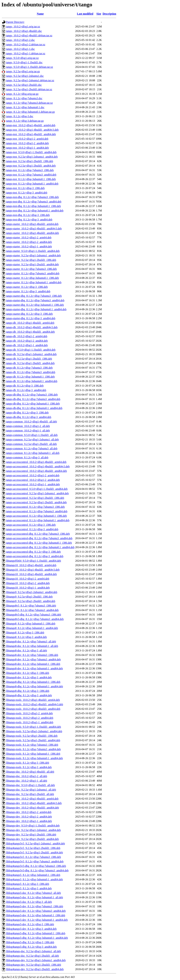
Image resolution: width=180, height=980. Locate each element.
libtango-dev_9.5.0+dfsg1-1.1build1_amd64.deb (33, 826)
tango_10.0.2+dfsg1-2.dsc (20, 40)
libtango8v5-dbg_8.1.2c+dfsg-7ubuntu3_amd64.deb (35, 619)
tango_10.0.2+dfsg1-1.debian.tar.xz (26, 53)
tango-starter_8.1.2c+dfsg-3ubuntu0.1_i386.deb (32, 278)
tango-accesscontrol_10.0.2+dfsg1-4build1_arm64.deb (36, 462)
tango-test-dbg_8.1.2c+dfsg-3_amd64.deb (29, 220)
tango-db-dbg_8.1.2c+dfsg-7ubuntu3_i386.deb (32, 395)
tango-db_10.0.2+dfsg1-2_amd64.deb (27, 341)
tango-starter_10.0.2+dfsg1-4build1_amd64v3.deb (34, 229)
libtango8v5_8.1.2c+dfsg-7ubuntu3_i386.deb (31, 606)
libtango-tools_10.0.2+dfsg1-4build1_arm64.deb (33, 700)
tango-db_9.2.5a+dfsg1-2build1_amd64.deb (30, 363)
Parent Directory (15, 22)
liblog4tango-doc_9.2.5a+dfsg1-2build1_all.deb (32, 956)
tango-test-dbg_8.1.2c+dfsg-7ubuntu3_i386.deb (32, 197)
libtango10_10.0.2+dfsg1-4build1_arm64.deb (31, 565)
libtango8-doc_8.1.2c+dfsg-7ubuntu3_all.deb (31, 642)
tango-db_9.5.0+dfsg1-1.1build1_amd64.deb (31, 350)
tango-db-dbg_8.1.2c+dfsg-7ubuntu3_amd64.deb (33, 399)
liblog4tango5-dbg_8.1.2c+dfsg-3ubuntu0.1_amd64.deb (37, 938)
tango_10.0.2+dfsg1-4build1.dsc (24, 31)
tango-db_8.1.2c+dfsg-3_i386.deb (25, 386)
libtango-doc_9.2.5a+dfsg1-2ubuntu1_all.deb (31, 790)
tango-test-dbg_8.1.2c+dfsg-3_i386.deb (28, 215)
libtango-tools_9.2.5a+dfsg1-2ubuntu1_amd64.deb (34, 731)
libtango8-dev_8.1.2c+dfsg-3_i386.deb (28, 673)
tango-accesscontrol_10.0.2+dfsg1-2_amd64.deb (33, 480)
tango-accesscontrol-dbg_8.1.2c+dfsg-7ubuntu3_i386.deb (38, 534)
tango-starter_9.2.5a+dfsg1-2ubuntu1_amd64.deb (33, 255)
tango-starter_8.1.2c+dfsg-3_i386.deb (27, 287)
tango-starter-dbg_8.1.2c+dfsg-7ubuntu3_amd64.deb (35, 300)
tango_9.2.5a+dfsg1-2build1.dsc (24, 85)
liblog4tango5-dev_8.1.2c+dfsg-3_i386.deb (30, 924)
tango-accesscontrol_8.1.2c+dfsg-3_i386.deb (31, 525)
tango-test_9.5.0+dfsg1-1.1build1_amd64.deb (31, 152)
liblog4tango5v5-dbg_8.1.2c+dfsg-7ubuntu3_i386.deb (36, 866)
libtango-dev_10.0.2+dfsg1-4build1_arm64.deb (32, 799)
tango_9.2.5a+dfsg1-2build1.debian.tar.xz (29, 89)
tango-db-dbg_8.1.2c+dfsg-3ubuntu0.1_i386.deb (33, 404)
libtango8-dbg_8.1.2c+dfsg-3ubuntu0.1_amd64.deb (35, 686)
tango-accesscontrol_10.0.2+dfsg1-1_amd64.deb (33, 484)
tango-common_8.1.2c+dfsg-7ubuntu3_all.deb (32, 448)
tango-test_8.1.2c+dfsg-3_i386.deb (25, 188)
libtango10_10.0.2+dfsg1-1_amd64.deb (28, 588)
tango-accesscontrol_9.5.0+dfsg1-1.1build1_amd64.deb (37, 489)
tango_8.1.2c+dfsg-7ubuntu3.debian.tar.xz (29, 103)
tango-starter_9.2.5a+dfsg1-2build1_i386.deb (31, 260)
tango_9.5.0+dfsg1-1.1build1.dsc (24, 62)
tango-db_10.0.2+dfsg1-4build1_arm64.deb (30, 323)
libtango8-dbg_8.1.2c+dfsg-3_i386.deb (28, 691)
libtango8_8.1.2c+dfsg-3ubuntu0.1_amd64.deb (32, 628)
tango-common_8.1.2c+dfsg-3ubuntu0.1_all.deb (33, 453)
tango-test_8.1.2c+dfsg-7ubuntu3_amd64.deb (31, 175)
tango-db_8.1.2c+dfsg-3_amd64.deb (26, 390)
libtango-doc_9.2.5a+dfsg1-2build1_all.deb (30, 794)
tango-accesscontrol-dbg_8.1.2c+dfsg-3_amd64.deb (35, 556)
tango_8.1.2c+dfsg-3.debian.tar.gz (25, 121)
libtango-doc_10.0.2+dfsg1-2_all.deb (27, 776)
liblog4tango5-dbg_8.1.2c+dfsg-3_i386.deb (30, 942)
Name (40, 14)
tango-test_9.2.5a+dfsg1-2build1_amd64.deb (31, 166)
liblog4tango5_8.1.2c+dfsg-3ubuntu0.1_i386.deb (33, 875)
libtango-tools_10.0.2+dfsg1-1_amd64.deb (30, 722)
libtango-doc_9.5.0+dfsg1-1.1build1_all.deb (30, 785)
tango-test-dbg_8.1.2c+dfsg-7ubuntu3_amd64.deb (34, 202)
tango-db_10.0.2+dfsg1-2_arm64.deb (27, 336)
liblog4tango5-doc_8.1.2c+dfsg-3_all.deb (29, 902)
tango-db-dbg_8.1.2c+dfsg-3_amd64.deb (29, 417)
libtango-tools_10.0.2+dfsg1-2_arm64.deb (29, 713)
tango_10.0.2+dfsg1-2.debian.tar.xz (26, 44)
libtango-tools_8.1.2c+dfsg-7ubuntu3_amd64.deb (33, 749)
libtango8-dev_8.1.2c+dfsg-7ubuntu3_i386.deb (32, 655)
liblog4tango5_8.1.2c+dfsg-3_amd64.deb (29, 888)
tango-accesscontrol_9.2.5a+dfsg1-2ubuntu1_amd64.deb (37, 493)
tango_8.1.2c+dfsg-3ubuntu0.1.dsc (25, 107)
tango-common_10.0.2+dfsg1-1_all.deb (28, 431)
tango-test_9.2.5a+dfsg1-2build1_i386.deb (30, 161)
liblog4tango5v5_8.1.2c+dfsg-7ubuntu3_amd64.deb (35, 861)
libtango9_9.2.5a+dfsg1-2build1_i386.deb (29, 597)
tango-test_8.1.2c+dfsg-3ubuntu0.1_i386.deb (31, 179)
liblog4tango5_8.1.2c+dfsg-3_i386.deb (28, 884)
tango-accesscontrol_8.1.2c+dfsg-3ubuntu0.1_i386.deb (36, 516)
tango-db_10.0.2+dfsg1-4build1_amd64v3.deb (32, 327)
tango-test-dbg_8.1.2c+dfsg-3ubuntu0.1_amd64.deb (35, 211)
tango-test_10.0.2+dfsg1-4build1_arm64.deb (31, 125)
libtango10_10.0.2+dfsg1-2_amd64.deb (28, 583)
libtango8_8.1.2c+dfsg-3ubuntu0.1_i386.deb (31, 624)
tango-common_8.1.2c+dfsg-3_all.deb (27, 457)
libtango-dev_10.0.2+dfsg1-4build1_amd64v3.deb (34, 803)
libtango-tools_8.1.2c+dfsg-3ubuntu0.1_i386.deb (33, 754)
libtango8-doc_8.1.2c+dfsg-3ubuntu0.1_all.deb (32, 646)
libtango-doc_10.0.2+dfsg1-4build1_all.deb (30, 772)
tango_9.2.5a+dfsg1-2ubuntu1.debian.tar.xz (30, 80)
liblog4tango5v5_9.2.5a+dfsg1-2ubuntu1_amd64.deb (35, 844)
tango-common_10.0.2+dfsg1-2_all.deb (28, 426)
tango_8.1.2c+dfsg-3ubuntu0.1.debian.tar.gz (30, 112)
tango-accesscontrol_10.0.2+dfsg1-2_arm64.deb (33, 475)
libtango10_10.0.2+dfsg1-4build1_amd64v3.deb (33, 570)
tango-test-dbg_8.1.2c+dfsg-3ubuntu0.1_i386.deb (33, 206)
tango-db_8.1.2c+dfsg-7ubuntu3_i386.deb (29, 368)
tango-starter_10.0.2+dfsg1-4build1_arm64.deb (32, 224)
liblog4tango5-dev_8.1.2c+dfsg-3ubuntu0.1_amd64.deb (37, 920)
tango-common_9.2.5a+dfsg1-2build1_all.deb (31, 444)
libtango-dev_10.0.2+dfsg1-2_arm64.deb (29, 812)
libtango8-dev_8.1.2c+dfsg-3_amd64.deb (29, 677)
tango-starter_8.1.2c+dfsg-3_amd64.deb (28, 291)
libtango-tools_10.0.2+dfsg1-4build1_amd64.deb (33, 709)
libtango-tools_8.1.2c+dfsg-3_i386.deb (28, 763)
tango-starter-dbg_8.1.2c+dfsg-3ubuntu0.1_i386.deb (35, 305)
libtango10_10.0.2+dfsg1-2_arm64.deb (28, 579)
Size (99, 14)
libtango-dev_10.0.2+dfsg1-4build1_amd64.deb (32, 808)
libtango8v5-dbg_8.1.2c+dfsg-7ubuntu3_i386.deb (34, 615)
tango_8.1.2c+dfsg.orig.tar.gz (22, 94)
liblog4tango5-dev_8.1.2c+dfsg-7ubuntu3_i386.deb (35, 906)
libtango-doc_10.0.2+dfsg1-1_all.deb (27, 781)
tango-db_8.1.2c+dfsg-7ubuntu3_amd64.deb (31, 372)
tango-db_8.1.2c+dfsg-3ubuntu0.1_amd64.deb (32, 381)
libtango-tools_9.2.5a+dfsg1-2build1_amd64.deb (33, 740)
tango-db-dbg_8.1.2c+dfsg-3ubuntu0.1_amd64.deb (34, 408)
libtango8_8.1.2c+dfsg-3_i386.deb (25, 633)
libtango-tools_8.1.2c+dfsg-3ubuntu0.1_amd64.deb (34, 758)
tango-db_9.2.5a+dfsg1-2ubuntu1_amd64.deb (31, 354)
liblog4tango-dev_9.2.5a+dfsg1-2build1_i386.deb (34, 965)
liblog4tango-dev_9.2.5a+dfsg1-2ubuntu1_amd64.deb (36, 960)
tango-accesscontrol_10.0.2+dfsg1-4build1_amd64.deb (37, 471)
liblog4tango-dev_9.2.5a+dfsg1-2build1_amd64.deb (35, 969)
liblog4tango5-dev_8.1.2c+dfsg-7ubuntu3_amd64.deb (36, 911)
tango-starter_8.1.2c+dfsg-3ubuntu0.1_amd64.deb (34, 282)
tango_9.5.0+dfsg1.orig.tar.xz (22, 58)
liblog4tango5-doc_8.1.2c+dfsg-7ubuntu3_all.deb (33, 893)
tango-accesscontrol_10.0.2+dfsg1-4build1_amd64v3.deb (38, 466)
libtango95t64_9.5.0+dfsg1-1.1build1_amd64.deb (33, 561)
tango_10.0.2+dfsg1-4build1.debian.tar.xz (29, 35)
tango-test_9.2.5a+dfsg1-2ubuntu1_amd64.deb (32, 157)
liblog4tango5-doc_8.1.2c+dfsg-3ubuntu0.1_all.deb (35, 897)
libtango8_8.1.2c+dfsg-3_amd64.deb (26, 637)
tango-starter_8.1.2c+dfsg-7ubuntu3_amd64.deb (33, 273)
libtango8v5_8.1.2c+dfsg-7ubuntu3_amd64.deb (32, 610)
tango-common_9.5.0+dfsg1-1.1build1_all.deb (32, 435)
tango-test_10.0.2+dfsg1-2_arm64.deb (27, 139)
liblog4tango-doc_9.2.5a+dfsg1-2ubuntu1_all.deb (33, 951)
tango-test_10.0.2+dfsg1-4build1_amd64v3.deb (32, 130)
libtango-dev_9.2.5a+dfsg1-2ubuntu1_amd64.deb (33, 830)
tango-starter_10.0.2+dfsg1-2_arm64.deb (29, 237)
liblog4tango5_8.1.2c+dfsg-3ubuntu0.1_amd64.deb (34, 879)
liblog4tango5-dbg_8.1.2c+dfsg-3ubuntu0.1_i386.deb (36, 933)
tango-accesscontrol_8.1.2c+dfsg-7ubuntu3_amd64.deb (37, 511)
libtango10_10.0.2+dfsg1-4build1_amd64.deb (31, 574)
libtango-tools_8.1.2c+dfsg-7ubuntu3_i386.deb (32, 745)
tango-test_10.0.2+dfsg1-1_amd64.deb (27, 148)
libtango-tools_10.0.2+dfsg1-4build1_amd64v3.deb (35, 704)
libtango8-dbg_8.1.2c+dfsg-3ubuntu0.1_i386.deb (33, 682)
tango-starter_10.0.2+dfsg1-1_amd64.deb (29, 246)
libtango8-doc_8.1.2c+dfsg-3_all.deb (26, 650)
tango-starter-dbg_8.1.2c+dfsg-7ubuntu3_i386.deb (34, 296)
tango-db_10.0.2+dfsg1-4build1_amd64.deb (30, 332)
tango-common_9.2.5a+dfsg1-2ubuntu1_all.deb (32, 439)
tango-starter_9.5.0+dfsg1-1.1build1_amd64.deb (33, 251)
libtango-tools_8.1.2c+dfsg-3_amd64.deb (29, 767)
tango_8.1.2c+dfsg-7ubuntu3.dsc (24, 98)
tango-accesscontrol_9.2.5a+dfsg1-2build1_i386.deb (35, 498)
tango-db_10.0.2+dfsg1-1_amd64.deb (27, 345)
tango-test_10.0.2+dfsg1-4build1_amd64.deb (31, 134)
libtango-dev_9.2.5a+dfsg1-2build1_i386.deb (31, 835)
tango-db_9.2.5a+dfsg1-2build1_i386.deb (29, 359)
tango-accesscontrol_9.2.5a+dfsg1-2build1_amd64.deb (36, 502)
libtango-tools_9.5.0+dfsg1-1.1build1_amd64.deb (33, 727)
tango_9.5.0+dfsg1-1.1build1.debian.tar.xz (30, 67)
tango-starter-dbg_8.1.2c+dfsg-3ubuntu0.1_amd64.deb (36, 309)
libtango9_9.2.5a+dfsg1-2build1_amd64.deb (31, 601)
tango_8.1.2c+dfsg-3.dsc (20, 116)
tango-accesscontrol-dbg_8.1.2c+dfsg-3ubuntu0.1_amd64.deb (40, 547)
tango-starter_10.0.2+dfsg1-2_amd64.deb (29, 242)
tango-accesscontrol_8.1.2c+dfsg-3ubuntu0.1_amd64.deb (38, 520)
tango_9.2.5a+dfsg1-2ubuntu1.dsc (25, 76)
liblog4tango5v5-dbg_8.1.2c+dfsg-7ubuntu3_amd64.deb (37, 870)
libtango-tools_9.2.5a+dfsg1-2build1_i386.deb (32, 736)
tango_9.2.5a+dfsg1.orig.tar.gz (23, 71)
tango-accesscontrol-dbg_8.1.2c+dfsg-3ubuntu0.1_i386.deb (39, 543)
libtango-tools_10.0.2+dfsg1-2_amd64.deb (30, 718)
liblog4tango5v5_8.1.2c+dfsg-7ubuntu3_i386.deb (33, 857)
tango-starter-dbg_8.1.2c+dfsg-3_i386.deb (29, 314)
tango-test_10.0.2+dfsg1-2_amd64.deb (27, 143)
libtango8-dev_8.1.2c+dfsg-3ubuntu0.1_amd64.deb (34, 668)
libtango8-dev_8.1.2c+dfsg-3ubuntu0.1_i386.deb (33, 664)
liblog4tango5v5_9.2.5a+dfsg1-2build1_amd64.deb (34, 852)
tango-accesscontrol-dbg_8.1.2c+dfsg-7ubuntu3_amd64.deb (39, 538)
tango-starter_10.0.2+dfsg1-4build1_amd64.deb (32, 233)
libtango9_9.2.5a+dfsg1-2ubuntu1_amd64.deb (32, 592)
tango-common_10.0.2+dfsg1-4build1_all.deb (31, 422)
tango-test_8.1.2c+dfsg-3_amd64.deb (27, 193)
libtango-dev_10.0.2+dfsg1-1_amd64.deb (29, 821)
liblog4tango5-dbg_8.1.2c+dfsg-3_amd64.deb (31, 947)
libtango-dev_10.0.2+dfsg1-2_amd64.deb (29, 817)
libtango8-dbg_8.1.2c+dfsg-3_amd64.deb (29, 695)
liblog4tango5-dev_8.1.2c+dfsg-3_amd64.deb (31, 929)
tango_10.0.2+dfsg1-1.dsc (20, 49)
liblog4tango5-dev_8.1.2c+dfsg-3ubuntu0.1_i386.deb (36, 915)
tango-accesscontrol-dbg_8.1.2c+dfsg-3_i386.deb (33, 552)
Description (109, 14)
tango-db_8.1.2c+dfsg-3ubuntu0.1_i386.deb (30, 377)
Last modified (85, 14)
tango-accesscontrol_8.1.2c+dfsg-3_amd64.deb (32, 529)
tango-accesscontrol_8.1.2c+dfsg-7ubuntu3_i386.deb (35, 507)
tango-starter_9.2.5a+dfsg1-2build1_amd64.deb (32, 264)
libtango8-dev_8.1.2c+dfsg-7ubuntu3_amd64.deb (33, 659)
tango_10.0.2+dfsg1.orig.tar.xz (23, 27)
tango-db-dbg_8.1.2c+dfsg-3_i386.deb (27, 413)
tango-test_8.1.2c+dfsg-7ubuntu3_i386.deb (30, 170)
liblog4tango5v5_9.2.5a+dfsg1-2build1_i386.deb (33, 848)
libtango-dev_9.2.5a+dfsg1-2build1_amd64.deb (32, 839)
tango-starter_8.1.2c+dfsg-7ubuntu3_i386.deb (31, 269)
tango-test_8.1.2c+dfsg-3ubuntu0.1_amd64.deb (32, 184)
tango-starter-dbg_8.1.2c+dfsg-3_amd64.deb (31, 318)
